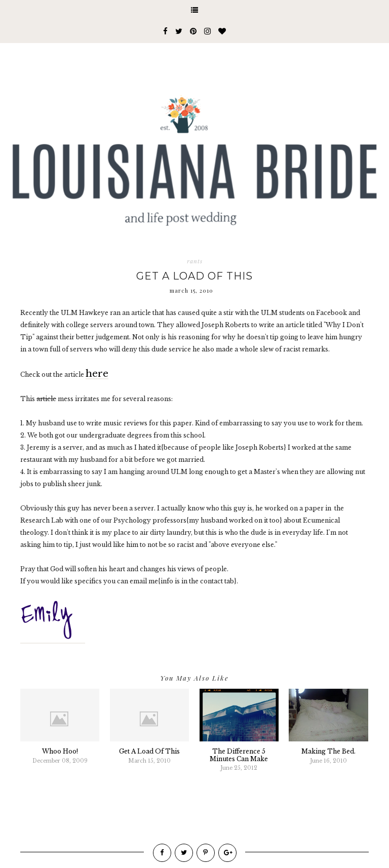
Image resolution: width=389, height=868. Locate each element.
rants (195, 261)
